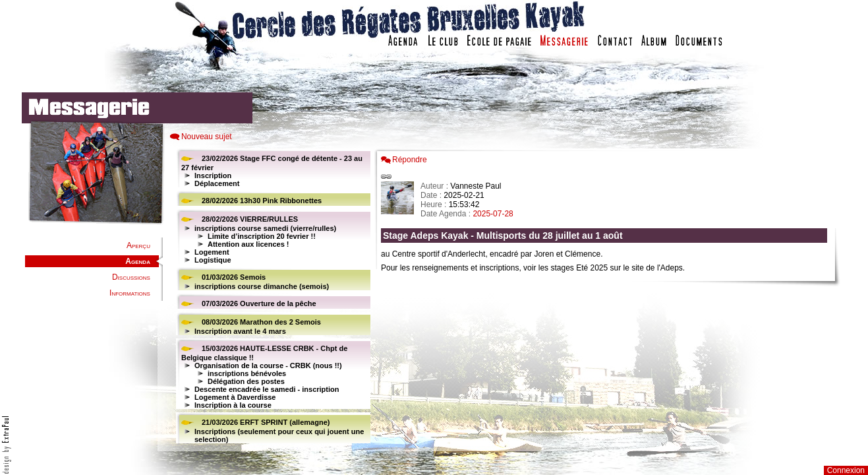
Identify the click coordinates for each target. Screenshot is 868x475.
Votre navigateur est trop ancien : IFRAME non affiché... (272, 297)
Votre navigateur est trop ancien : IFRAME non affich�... (607, 297)
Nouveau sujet (207, 137)
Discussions (131, 277)
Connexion (846, 470)
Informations (130, 293)
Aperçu (138, 245)
